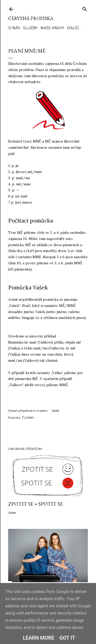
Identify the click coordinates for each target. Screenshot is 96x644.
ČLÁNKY (28, 417)
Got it (67, 638)
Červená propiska (31, 18)
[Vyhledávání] (85, 8)
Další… (74, 28)
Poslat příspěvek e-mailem (28, 411)
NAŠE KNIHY (52, 28)
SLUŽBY (30, 28)
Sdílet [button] (55, 411)
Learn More (39, 638)
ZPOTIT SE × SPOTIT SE (35, 504)
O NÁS (14, 28)
